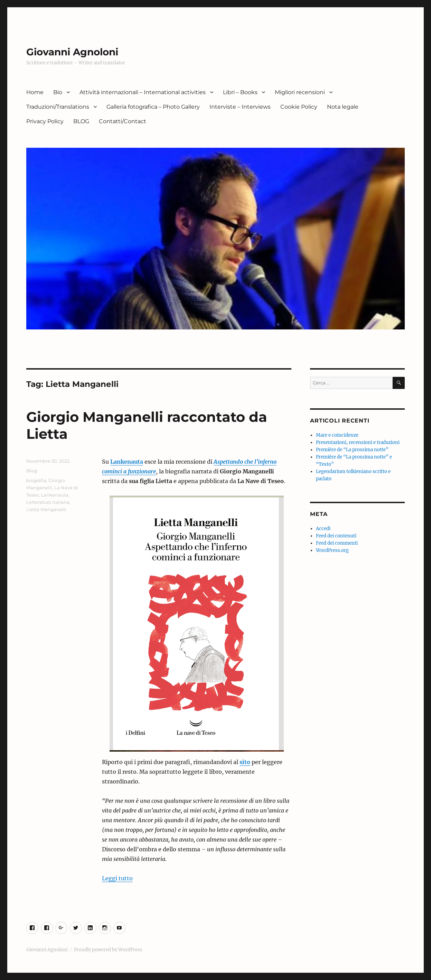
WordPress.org (332, 550)
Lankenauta (127, 462)
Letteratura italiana (48, 502)
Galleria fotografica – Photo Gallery (153, 107)
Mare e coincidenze (337, 435)
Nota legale (343, 107)
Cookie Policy (299, 107)
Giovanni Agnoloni (72, 52)
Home (35, 92)
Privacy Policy (45, 121)
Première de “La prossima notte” (352, 450)
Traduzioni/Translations (58, 107)
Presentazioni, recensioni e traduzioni (358, 442)
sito (245, 762)
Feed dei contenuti (336, 536)
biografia (36, 480)
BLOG (81, 121)
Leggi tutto (117, 878)
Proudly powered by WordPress (108, 950)
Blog (32, 471)
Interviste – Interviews (240, 107)
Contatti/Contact (123, 121)
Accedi (323, 529)
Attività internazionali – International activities (143, 92)
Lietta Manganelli (46, 509)
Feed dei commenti (337, 543)
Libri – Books (240, 92)
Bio (58, 92)
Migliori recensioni (300, 92)
